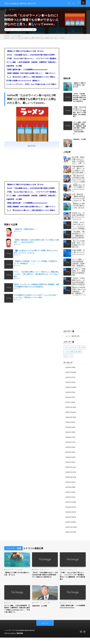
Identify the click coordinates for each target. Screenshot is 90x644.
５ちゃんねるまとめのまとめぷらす (26, 637)
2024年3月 (69, 454)
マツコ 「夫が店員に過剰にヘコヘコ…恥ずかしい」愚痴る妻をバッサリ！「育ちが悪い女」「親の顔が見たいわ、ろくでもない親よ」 (37, 276)
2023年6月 (69, 498)
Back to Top (45, 630)
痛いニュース (45, 570)
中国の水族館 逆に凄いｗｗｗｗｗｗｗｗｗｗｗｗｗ (78, 255)
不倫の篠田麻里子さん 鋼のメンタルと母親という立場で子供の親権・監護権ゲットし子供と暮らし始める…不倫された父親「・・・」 (79, 172)
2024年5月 (69, 444)
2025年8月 (69, 370)
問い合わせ (14, 10)
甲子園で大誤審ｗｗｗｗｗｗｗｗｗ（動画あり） (23, 83)
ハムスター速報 (30, 32)
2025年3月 (69, 394)
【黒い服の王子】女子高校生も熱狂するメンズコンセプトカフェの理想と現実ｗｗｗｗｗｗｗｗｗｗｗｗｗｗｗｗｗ (78, 182)
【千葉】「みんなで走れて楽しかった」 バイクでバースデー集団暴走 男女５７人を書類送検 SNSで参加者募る (32, 61)
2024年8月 (69, 429)
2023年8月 (69, 488)
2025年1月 (69, 404)
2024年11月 (69, 414)
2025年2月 (69, 399)
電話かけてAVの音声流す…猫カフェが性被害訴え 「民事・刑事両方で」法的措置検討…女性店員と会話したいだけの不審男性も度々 (79, 293)
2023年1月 (69, 523)
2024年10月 (69, 419)
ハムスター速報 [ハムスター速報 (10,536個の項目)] (69, 354)
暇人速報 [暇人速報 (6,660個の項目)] (78, 354)
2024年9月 (69, 424)
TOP (6, 10)
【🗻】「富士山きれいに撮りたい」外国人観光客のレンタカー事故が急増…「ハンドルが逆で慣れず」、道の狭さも (32, 79)
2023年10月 (69, 478)
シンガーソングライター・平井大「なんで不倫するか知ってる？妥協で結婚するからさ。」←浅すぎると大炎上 (32, 87)
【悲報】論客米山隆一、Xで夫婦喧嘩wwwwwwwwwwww (27, 72)
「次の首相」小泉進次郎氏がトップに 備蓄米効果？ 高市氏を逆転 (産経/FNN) (79, 237)
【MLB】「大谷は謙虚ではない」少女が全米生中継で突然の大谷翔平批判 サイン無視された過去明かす (32, 57)
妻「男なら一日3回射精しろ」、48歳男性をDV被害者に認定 (79, 274)
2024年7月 (69, 434)
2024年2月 (69, 459)
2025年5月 (69, 384)
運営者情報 (21, 640)
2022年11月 (69, 533)
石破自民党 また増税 (14, 68)
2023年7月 (69, 493)
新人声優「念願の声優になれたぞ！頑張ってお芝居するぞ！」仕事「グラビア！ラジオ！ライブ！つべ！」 (78, 163)
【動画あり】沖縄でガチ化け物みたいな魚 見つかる (25, 53)
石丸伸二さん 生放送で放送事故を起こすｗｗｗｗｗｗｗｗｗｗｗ (78, 218)
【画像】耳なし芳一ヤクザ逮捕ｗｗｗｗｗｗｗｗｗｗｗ (78, 190)
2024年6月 (69, 439)
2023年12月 (69, 469)
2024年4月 (69, 449)
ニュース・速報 (19, 32)
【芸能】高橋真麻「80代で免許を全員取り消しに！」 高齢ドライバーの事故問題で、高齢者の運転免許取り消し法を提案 (32, 76)
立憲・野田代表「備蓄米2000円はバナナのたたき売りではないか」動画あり (79, 200)
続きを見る (32, 148)
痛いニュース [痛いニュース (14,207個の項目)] (68, 358)
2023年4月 (69, 508)
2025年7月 (69, 375)
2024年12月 (69, 409)
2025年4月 (69, 389)
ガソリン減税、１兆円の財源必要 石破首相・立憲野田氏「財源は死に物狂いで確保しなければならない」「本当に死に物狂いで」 (32, 65)
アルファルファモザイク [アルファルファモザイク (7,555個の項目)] (71, 350)
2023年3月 (69, 513)
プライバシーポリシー (11, 640)
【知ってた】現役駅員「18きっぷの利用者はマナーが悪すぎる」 (78, 246)
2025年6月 (69, 380)
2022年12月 (69, 528)
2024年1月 (69, 464)
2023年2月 (69, 518)
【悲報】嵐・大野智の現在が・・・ (26, 232)
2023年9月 (69, 483)
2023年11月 (69, 473)
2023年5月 (69, 503)
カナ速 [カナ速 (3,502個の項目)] (83, 350)
